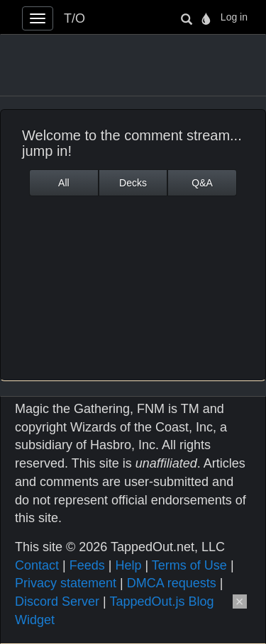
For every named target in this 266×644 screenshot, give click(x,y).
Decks (133, 183)
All (64, 183)
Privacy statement (66, 583)
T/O (74, 18)
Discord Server (57, 601)
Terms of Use (189, 565)
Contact (37, 565)
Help (128, 565)
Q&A (202, 183)
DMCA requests (172, 583)
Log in (234, 17)
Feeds (87, 565)
